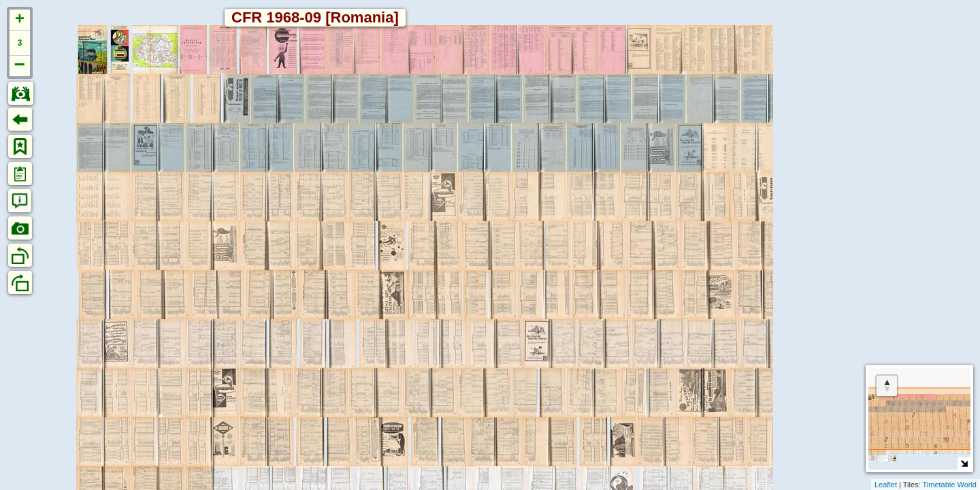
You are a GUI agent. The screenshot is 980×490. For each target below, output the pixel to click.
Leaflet (886, 485)
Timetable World (950, 485)
